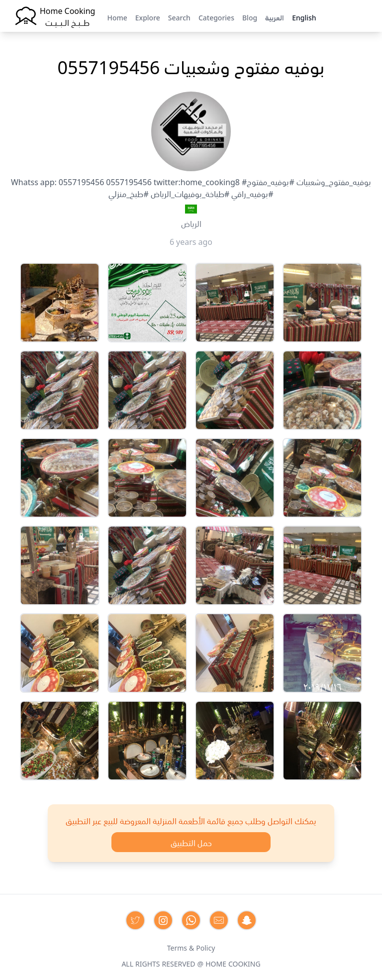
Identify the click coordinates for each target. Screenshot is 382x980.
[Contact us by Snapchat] (247, 920)
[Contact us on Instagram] (163, 920)
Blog (250, 17)
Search (179, 17)
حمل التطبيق (191, 842)
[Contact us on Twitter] (135, 920)
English (304, 17)
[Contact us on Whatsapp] (191, 920)
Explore (148, 17)
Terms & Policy (191, 947)
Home (117, 17)
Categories (216, 17)
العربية (275, 17)
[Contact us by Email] (219, 920)
